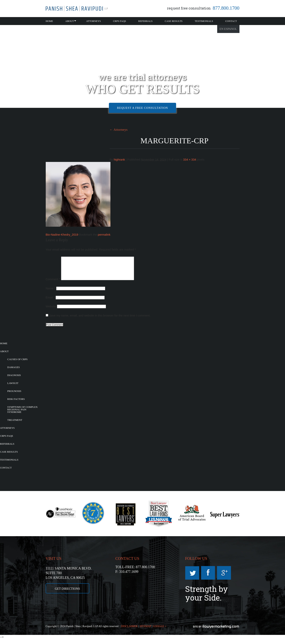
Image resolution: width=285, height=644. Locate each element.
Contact (231, 21)
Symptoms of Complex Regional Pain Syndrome (23, 414)
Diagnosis (14, 380)
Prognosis (14, 396)
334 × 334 (190, 159)
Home (49, 21)
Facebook (208, 577)
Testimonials (204, 21)
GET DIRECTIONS (67, 593)
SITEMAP (145, 631)
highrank (119, 159)
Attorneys (94, 21)
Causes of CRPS (18, 364)
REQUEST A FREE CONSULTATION (142, 108)
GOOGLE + (160, 631)
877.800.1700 (226, 8)
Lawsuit (13, 388)
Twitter (192, 577)
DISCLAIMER (129, 631)
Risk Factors (16, 404)
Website (51, 311)
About (70, 21)
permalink (104, 235)
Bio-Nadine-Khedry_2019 (62, 235)
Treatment (15, 425)
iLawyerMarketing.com (216, 631)
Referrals (146, 21)
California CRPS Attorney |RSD (77, 9)
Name (51, 293)
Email (50, 302)
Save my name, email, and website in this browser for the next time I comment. (100, 320)
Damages (14, 372)
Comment (53, 284)
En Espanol (228, 29)
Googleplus (224, 577)
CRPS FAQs (119, 21)
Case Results (174, 21)
